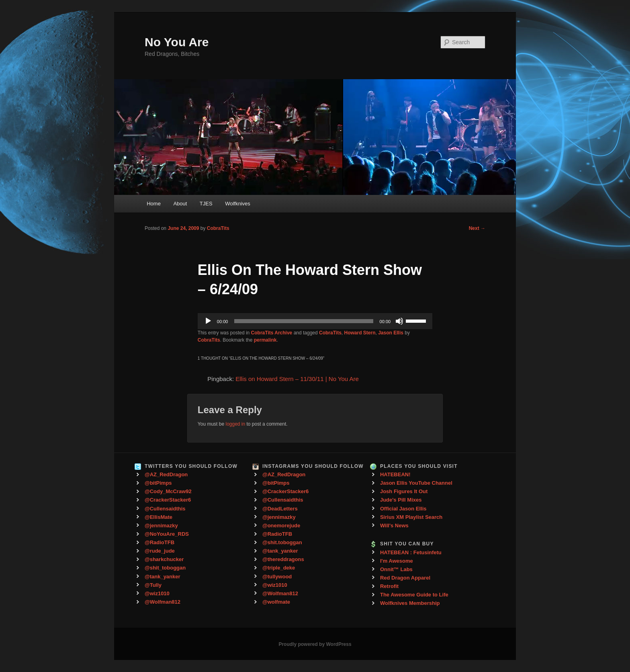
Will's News (394, 526)
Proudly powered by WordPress (315, 644)
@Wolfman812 (163, 602)
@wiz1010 (157, 593)
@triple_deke (279, 568)
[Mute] (399, 321)
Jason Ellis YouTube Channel (416, 483)
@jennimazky (161, 526)
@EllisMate (159, 517)
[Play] (208, 321)
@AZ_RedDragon (166, 474)
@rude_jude (160, 551)
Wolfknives (238, 204)
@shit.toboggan (282, 542)
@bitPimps (158, 483)
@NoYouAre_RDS (167, 534)
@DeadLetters (280, 509)
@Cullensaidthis (165, 509)
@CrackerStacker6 (168, 500)
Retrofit (389, 586)
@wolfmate (276, 602)
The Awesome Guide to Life (414, 595)
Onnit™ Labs (396, 569)
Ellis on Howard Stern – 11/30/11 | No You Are (297, 379)
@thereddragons (283, 559)
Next (477, 228)
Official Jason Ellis (403, 509)
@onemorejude (281, 526)
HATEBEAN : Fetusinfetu (411, 552)
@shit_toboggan (165, 568)
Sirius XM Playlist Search (411, 517)
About (180, 204)
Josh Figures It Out (404, 491)
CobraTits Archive (272, 333)
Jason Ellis (391, 333)
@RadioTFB (160, 542)
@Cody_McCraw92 (168, 491)
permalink (265, 340)
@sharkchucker (164, 559)
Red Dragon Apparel (405, 578)
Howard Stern (360, 333)
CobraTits (218, 228)
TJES (206, 204)
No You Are (177, 42)
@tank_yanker (163, 577)
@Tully (153, 585)
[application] (315, 321)
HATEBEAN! (395, 474)
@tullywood (277, 577)
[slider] (304, 321)
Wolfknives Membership (410, 603)
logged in (235, 424)
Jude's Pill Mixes (401, 500)
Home (154, 204)
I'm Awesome (397, 561)
